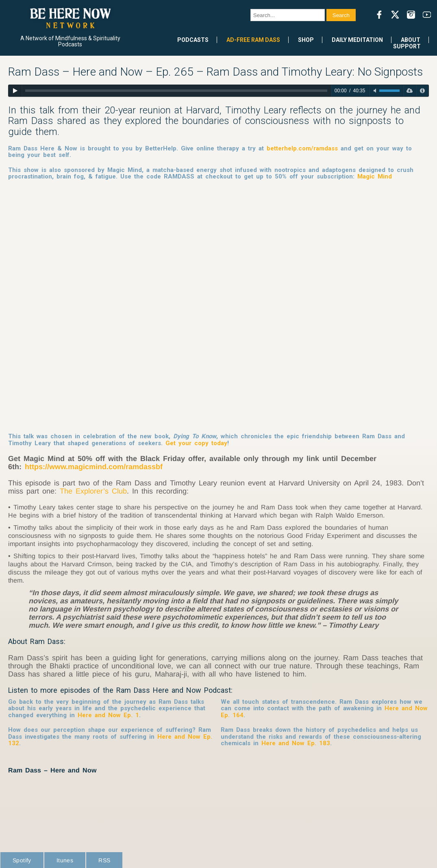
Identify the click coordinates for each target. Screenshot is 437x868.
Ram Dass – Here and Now (52, 770)
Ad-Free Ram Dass (253, 40)
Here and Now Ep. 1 (108, 715)
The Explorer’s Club (93, 491)
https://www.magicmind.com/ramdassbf (94, 467)
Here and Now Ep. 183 (296, 743)
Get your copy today (196, 443)
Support (407, 46)
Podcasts (193, 40)
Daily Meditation (357, 40)
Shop (306, 40)
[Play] (15, 91)
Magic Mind (375, 176)
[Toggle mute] (375, 91)
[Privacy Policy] (422, 91)
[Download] (410, 91)
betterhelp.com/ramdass (302, 148)
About (411, 40)
